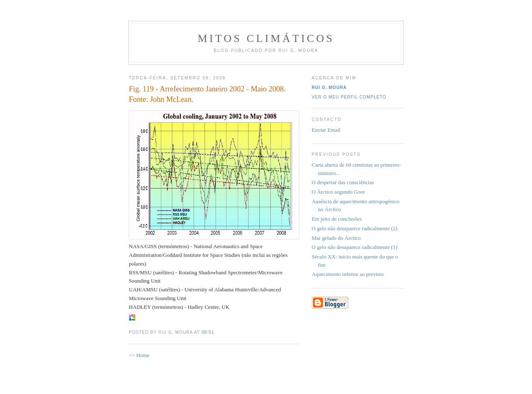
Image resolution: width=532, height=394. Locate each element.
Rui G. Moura (329, 87)
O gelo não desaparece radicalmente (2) (355, 228)
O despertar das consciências (343, 182)
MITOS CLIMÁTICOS (266, 38)
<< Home (139, 355)
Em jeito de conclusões (337, 219)
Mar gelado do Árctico (336, 238)
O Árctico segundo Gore (338, 192)
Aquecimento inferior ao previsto (348, 274)
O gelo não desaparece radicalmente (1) (355, 247)
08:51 (208, 332)
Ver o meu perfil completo (349, 97)
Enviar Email (326, 130)
